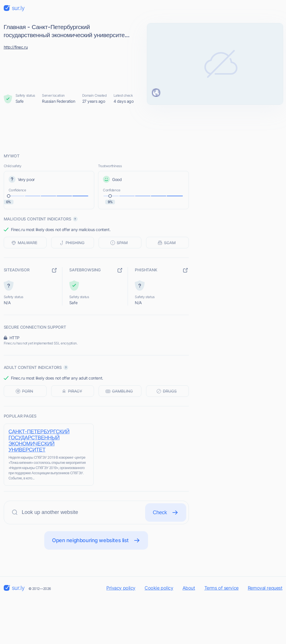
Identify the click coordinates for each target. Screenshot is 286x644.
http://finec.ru (16, 47)
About (189, 588)
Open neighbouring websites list (96, 540)
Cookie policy (159, 588)
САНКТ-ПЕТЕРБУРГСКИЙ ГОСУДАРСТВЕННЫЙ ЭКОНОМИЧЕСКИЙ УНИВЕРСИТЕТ (39, 441)
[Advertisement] (143, 129)
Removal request (265, 588)
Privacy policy (121, 588)
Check (166, 512)
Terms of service (221, 588)
